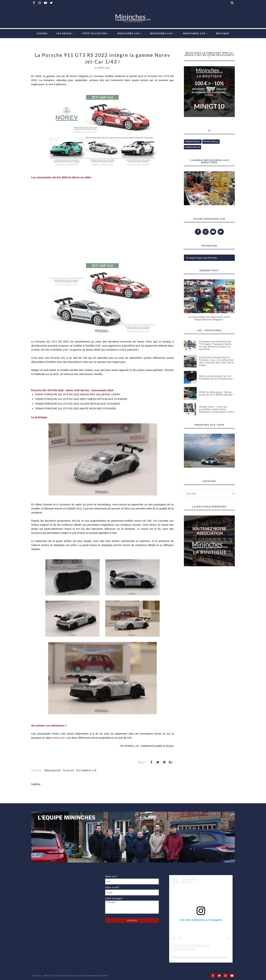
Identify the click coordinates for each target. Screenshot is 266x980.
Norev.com (59, 738)
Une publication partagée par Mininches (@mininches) (202, 957)
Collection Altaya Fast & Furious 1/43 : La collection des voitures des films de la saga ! (217, 361)
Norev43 (68, 770)
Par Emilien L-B (86, 770)
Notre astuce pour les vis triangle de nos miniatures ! (216, 377)
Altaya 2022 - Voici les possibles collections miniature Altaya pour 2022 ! (217, 409)
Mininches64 (193, 142)
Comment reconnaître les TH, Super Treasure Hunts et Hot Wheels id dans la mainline (215, 345)
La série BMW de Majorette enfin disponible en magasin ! (209, 318)
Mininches (38, 976)
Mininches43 (52, 770)
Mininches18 (192, 147)
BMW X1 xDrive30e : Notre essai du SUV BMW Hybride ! (216, 393)
